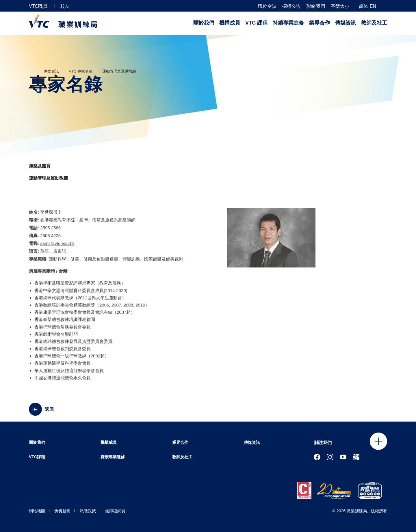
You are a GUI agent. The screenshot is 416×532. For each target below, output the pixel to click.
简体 (363, 6)
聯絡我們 (316, 6)
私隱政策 (88, 511)
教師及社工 (374, 23)
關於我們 (204, 23)
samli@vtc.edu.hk (57, 248)
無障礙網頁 (115, 511)
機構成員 (230, 23)
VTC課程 (37, 457)
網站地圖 (37, 511)
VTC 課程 (256, 23)
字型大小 (340, 6)
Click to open (378, 441)
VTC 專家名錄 (81, 71)
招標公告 (291, 6)
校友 (65, 6)
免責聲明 (62, 511)
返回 (49, 409)
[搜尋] (385, 6)
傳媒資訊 (346, 23)
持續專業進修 (288, 23)
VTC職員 (38, 6)
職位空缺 (267, 6)
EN (373, 6)
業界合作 (320, 23)
